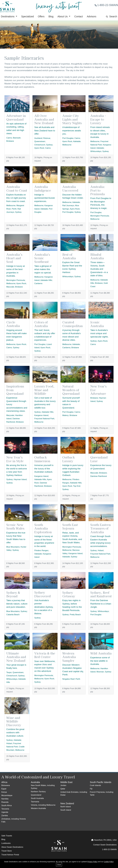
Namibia (5, 799)
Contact (79, 17)
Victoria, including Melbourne (43, 805)
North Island (66, 807)
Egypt (4, 789)
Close (59, 865)
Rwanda (5, 802)
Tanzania (5, 809)
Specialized (27, 17)
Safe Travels (7, 836)
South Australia (37, 798)
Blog (51, 17)
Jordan (63, 785)
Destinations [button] (8, 17)
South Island (66, 810)
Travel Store (7, 851)
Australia (35, 782)
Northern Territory (38, 792)
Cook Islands (95, 785)
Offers (41, 17)
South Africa (7, 805)
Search (112, 17)
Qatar (63, 789)
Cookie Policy (109, 862)
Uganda (5, 812)
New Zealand (67, 803)
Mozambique (7, 795)
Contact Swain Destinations (105, 845)
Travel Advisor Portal (10, 855)
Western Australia (38, 808)
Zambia (5, 816)
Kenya (4, 792)
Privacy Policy (92, 862)
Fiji (91, 789)
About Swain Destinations (12, 847)
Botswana (6, 785)
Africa (4, 782)
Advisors (92, 17)
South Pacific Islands (101, 782)
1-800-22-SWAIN (106, 5)
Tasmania (35, 802)
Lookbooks (6, 843)
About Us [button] (63, 17)
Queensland (36, 795)
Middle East (66, 782)
